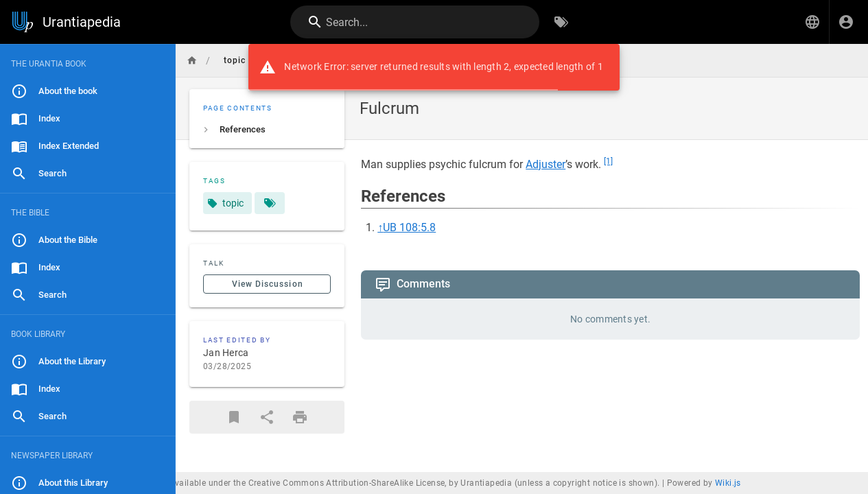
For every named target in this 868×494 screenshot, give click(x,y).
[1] (608, 161)
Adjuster (546, 164)
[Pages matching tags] (270, 203)
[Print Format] (300, 417)
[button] (812, 22)
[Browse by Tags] (561, 22)
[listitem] (267, 130)
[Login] (846, 22)
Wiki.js (728, 483)
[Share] (267, 417)
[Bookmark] (234, 417)
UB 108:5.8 (409, 227)
